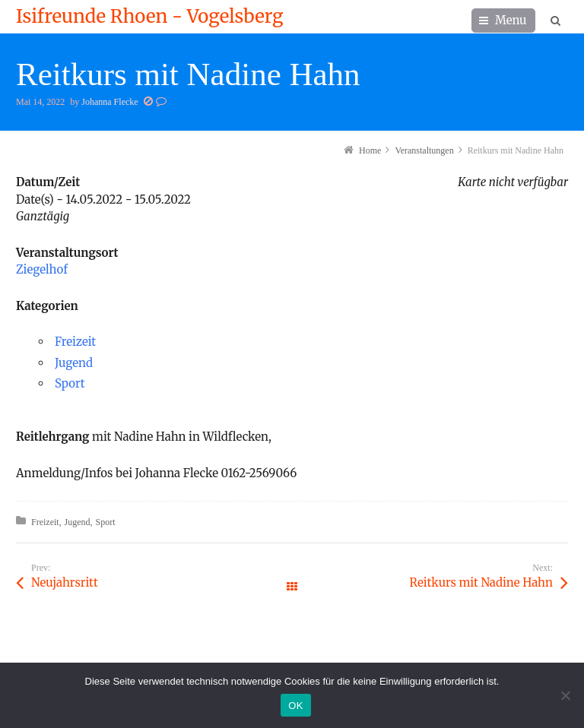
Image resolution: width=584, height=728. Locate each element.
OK (295, 706)
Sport (70, 383)
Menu (511, 20)
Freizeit (75, 342)
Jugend (74, 363)
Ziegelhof (42, 269)
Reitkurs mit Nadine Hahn (481, 582)
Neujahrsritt (65, 582)
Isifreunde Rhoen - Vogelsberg (149, 17)
